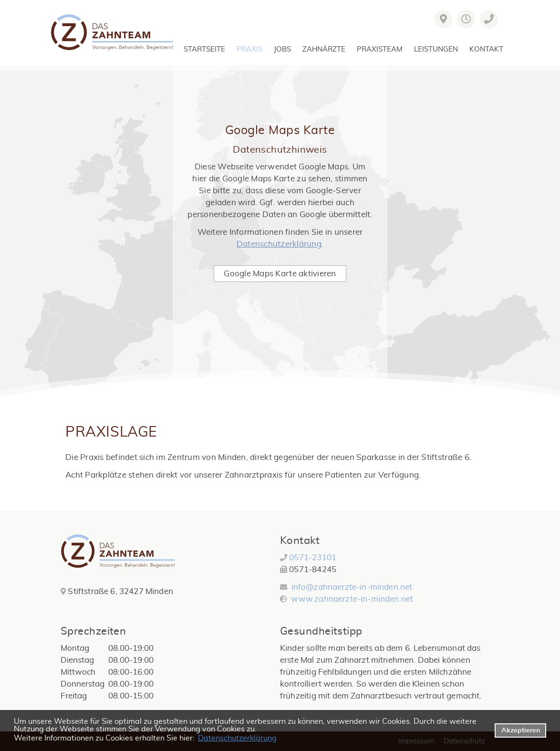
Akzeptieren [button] (521, 730)
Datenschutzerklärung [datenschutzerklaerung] (237, 738)
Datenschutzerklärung (279, 244)
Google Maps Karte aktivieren (280, 274)
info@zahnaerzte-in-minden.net (352, 587)
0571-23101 (313, 558)
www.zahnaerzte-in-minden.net (351, 599)
